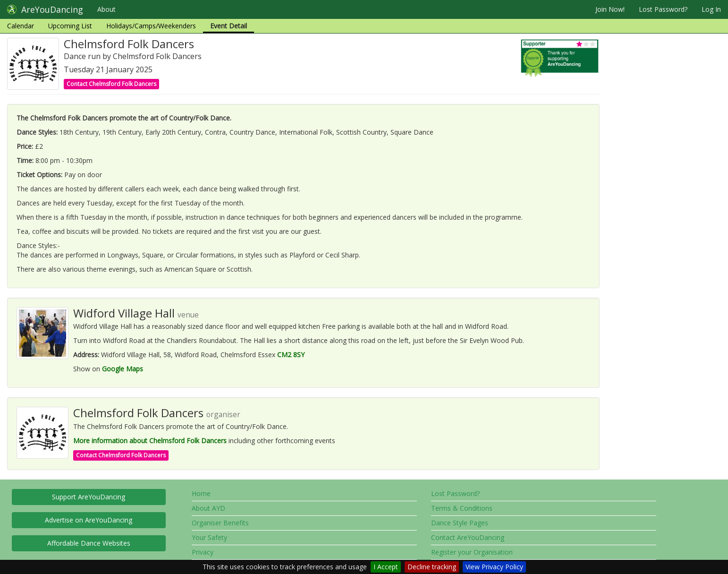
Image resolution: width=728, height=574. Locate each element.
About (106, 9)
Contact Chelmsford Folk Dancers (111, 84)
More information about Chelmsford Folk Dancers (150, 441)
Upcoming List (70, 26)
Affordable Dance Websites (89, 543)
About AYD (208, 508)
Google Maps (123, 369)
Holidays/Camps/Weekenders (151, 26)
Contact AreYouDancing (468, 537)
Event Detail (229, 26)
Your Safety (209, 537)
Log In (711, 9)
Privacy (203, 552)
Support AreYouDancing (89, 497)
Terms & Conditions (462, 508)
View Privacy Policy (494, 567)
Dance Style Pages (460, 523)
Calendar (21, 26)
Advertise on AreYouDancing (89, 520)
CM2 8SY (291, 355)
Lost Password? (663, 9)
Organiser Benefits (220, 523)
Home (201, 493)
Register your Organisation (472, 552)
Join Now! (610, 9)
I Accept (386, 567)
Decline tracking (432, 567)
